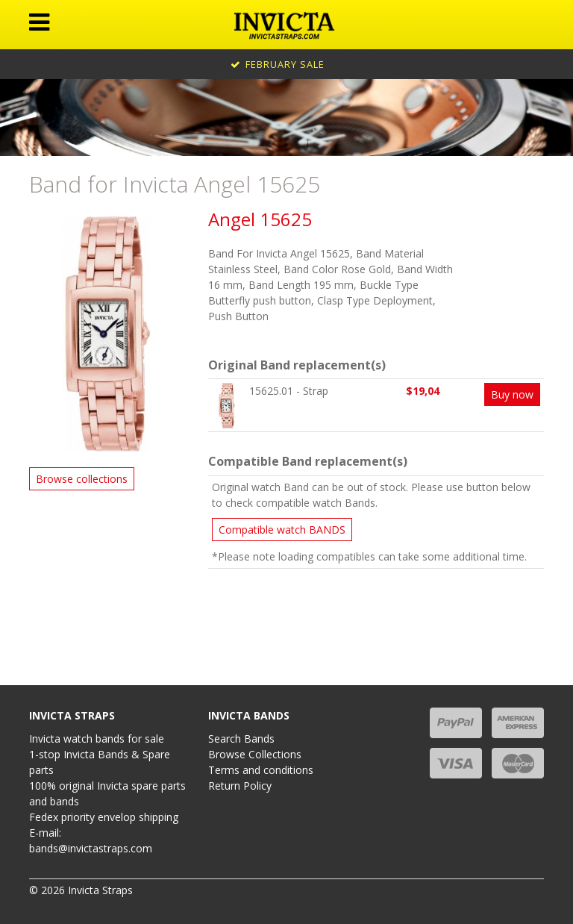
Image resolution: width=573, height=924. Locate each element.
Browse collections (82, 479)
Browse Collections (255, 754)
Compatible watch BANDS (282, 530)
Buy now (512, 394)
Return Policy (240, 786)
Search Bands (241, 739)
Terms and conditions (261, 770)
